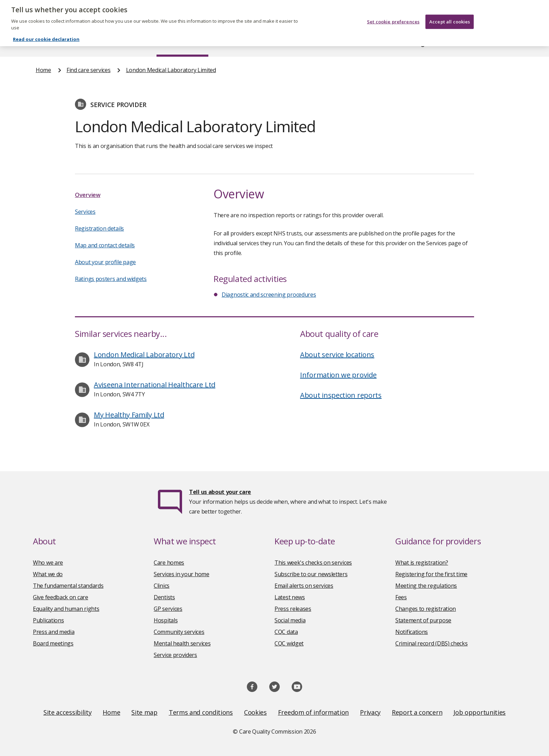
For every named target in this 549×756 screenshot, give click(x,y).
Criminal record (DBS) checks (432, 643)
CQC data (286, 632)
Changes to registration (426, 609)
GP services (168, 609)
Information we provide (338, 375)
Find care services (183, 43)
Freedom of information (313, 712)
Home (44, 43)
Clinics (162, 586)
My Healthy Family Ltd (129, 415)
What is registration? (422, 563)
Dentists (164, 597)
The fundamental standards (68, 586)
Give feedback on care (61, 597)
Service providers (175, 655)
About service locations (337, 355)
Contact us (499, 43)
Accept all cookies (450, 17)
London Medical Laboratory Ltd (144, 355)
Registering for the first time (431, 574)
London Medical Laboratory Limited (171, 70)
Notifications (412, 632)
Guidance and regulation (410, 43)
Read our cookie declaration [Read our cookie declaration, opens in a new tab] (46, 35)
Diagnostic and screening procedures (269, 295)
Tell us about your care (220, 492)
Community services (179, 632)
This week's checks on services (313, 563)
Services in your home (182, 574)
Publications (320, 43)
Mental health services (182, 643)
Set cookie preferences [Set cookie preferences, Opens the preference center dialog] (393, 17)
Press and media (54, 632)
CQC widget (289, 643)
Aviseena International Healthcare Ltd (155, 385)
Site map (144, 712)
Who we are (48, 563)
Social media (290, 620)
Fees (401, 597)
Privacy (370, 712)
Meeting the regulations (426, 586)
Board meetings (53, 643)
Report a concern (417, 712)
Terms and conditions (201, 712)
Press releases (293, 609)
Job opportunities (479, 712)
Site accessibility (68, 712)
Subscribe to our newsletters (311, 574)
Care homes (169, 563)
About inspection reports (341, 395)
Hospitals (166, 620)
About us (105, 43)
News (255, 43)
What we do (48, 574)
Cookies (255, 712)
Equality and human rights (66, 609)
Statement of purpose (423, 620)
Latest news (290, 597)
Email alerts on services (304, 586)
